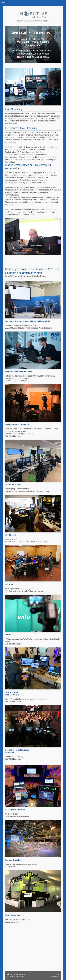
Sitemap (22, 975)
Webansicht (55, 976)
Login (57, 974)
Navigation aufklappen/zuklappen (33, 3)
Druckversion (13, 975)
